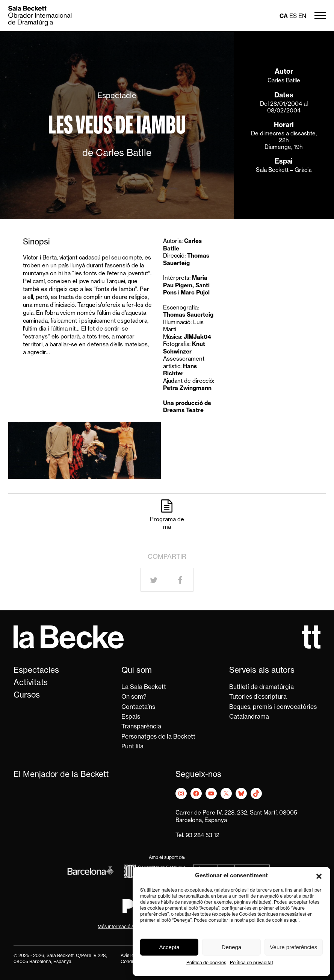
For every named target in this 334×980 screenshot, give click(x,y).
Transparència (141, 727)
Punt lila (132, 747)
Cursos (27, 696)
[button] (319, 876)
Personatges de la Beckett (158, 737)
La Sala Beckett (144, 687)
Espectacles (36, 671)
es (293, 17)
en (302, 17)
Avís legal (131, 956)
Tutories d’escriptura (258, 697)
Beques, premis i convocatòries (273, 707)
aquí (294, 921)
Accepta (169, 947)
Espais (131, 717)
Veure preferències (293, 947)
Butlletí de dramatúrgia (261, 687)
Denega (232, 947)
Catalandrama (249, 717)
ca (284, 17)
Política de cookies (206, 963)
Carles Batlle (284, 81)
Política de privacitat (252, 963)
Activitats (31, 683)
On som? (134, 697)
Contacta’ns (138, 707)
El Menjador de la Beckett (61, 775)
